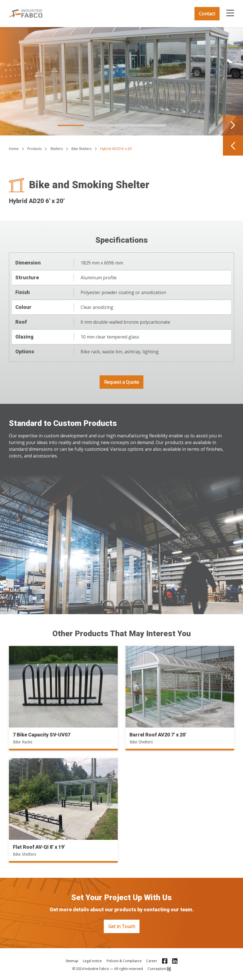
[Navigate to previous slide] (233, 146)
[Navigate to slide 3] (125, 125)
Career (152, 961)
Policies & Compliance (124, 961)
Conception (159, 969)
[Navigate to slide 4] (152, 125)
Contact (207, 14)
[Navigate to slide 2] (98, 125)
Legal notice (92, 961)
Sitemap (72, 961)
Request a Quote (122, 382)
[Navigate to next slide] (233, 125)
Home (14, 149)
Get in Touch (122, 926)
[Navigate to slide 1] (71, 125)
